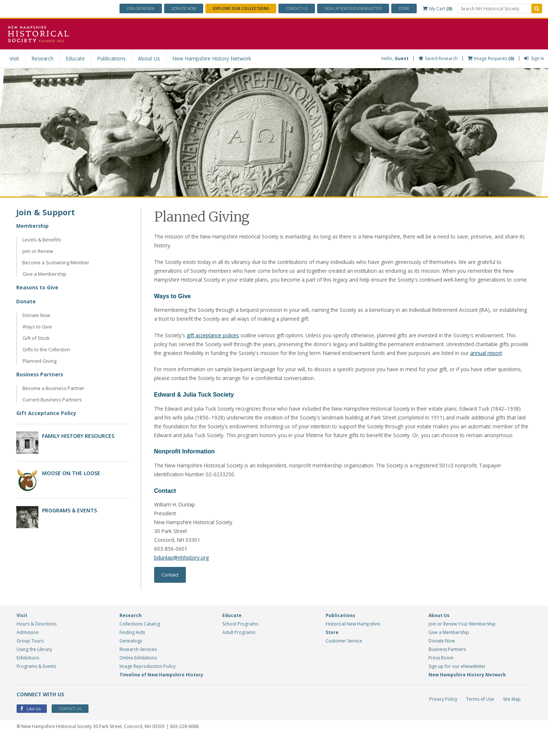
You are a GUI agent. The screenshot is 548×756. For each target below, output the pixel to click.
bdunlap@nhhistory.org (182, 576)
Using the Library (34, 668)
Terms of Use (480, 718)
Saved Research (438, 58)
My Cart (437, 9)
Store (404, 8)
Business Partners (40, 374)
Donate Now (36, 315)
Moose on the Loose (71, 473)
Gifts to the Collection (46, 349)
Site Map (512, 718)
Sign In (534, 58)
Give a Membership (44, 274)
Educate (75, 58)
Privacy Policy (443, 718)
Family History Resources (78, 436)
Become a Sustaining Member (56, 262)
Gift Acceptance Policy (46, 413)
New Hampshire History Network (212, 58)
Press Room (441, 677)
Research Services (138, 668)
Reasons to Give (38, 287)
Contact (170, 594)
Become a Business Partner (53, 388)
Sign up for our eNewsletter (457, 685)
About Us (149, 58)
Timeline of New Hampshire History (161, 694)
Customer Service (344, 660)
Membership (33, 226)
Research (42, 58)
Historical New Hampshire (353, 643)
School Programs (240, 643)
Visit (14, 58)
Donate (184, 8)
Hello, (395, 58)
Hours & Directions (37, 643)
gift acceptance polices (215, 344)
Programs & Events (70, 510)
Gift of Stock (36, 338)
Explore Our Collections (241, 8)
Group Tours (30, 660)
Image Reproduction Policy (148, 685)
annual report (510, 362)
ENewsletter (353, 8)
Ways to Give (37, 327)
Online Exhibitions (138, 677)
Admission (28, 652)
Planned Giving (39, 361)
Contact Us (297, 8)
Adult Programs (239, 652)
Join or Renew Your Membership (462, 643)
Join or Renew (141, 8)
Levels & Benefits (42, 240)
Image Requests (491, 58)
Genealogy (131, 660)
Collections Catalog (140, 643)
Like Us (30, 728)
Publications (111, 58)
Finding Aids (132, 652)
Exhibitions (28, 677)
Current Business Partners (52, 400)
